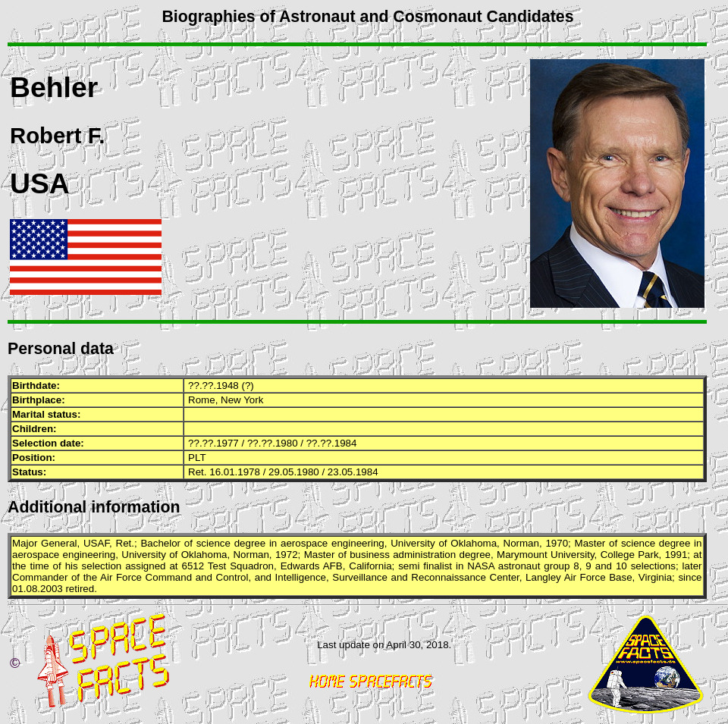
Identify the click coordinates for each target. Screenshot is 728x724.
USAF (96, 543)
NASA (481, 566)
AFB (333, 566)
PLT (197, 458)
